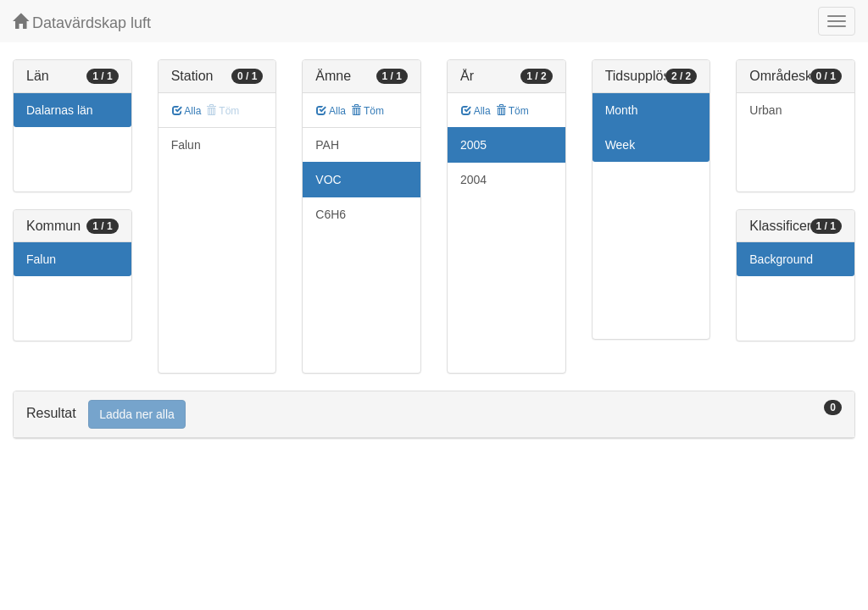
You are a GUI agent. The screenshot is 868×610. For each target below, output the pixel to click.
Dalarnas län (60, 110)
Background (781, 259)
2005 (473, 145)
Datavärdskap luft (82, 22)
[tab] (434, 415)
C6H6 (331, 214)
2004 (473, 180)
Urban (765, 110)
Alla (187, 111)
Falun (41, 259)
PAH (327, 145)
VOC (328, 180)
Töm (367, 111)
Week (620, 145)
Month (622, 110)
